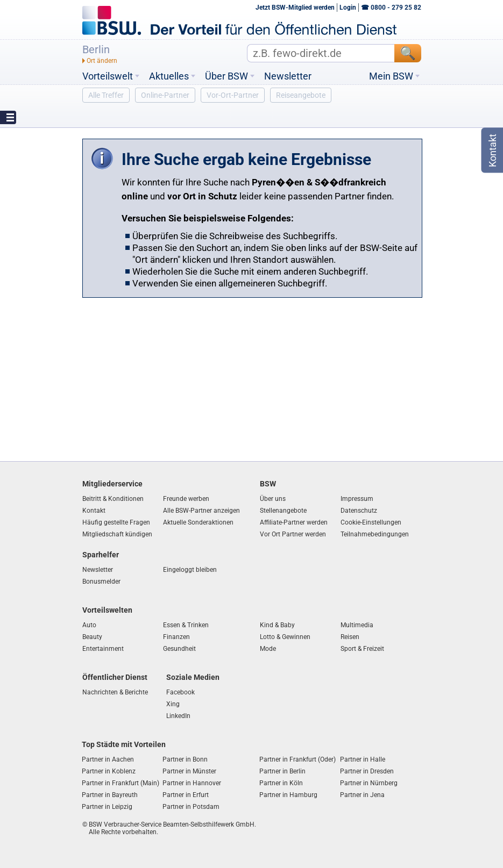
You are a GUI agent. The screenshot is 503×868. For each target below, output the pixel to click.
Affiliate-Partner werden (294, 522)
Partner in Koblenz (109, 771)
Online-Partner (165, 95)
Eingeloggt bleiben (190, 570)
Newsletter (288, 76)
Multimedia (357, 625)
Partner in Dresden (367, 771)
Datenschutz (359, 511)
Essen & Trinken (186, 625)
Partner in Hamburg (288, 795)
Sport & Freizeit (362, 649)
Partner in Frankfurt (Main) (121, 783)
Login (348, 8)
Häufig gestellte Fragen (116, 522)
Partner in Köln (281, 783)
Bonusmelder (101, 582)
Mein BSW (391, 76)
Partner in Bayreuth (110, 795)
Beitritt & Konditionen (113, 499)
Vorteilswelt (108, 76)
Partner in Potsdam (191, 807)
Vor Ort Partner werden (293, 534)
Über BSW (226, 76)
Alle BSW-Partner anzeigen (201, 511)
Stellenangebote (283, 511)
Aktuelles (169, 76)
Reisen (350, 637)
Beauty (92, 637)
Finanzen (176, 637)
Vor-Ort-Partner (233, 95)
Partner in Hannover (192, 783)
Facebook (180, 692)
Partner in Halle (363, 759)
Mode (268, 649)
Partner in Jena (362, 795)
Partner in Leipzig (107, 807)
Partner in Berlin (282, 771)
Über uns (273, 499)
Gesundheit (179, 649)
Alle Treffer (106, 95)
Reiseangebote (301, 95)
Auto (89, 625)
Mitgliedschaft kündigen (117, 534)
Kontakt (94, 511)
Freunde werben (186, 499)
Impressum (357, 499)
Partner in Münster (189, 771)
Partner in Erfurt (186, 795)
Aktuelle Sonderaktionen (198, 522)
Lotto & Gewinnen (285, 637)
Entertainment (103, 649)
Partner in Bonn (185, 759)
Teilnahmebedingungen (375, 534)
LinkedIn (178, 716)
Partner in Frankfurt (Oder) (297, 759)
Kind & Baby (277, 625)
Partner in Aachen (108, 759)
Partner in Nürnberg (369, 783)
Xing (173, 704)
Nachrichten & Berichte (115, 692)
